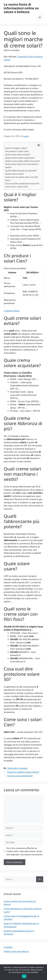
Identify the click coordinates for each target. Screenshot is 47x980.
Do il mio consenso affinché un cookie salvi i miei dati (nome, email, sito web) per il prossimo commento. (25, 851)
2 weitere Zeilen (12, 311)
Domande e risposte (17, 768)
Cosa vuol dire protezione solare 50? (22, 184)
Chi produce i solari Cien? (17, 151)
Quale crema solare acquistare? (20, 158)
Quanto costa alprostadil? (20, 776)
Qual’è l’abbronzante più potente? (21, 171)
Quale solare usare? (14, 174)
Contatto (8, 947)
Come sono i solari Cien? (17, 187)
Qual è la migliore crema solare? (23, 772)
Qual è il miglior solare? (16, 148)
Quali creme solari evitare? (18, 155)
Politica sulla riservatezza (16, 951)
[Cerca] (40, 879)
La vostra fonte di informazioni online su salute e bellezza (21, 8)
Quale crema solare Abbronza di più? (22, 161)
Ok (24, 976)
